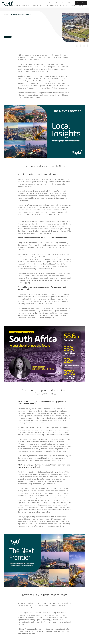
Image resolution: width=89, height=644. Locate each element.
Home (5, 15)
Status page (71, 3)
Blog (9, 15)
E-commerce (8, 37)
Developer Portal (61, 3)
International (49, 3)
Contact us (81, 3)
